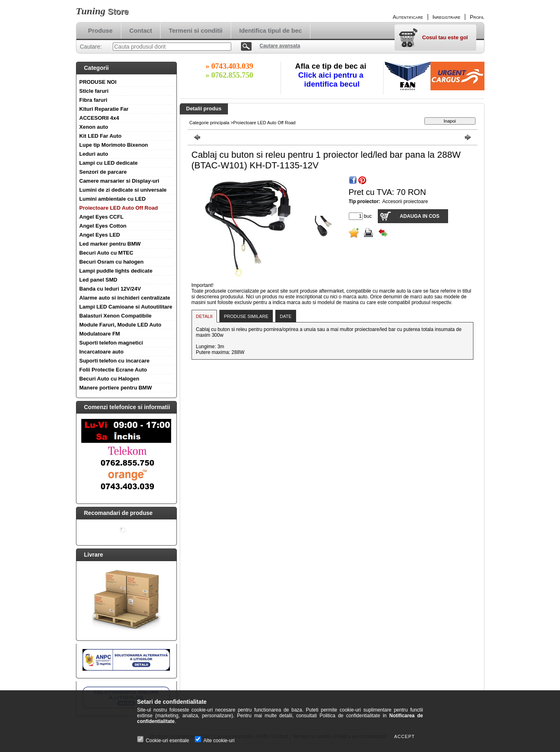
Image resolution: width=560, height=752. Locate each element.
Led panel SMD (98, 280)
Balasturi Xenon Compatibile (115, 316)
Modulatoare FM (100, 334)
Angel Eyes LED (100, 235)
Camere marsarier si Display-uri (119, 181)
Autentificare (408, 17)
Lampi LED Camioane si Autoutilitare (126, 307)
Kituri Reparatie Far (104, 109)
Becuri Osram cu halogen (112, 262)
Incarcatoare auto (101, 352)
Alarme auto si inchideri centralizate (125, 298)
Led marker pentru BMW (110, 244)
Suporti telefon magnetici (111, 343)
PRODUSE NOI (98, 82)
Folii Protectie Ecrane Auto (113, 370)
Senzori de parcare (103, 172)
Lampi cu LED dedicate (108, 163)
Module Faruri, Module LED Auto (120, 325)
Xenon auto (94, 127)
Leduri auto (94, 154)
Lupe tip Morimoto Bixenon (114, 145)
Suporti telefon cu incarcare (114, 361)
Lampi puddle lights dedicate (116, 271)
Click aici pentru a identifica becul (332, 79)
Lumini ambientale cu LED (113, 199)
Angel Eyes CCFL (101, 217)
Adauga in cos (420, 216)
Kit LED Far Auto (100, 136)
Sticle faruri (94, 91)
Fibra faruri (93, 100)
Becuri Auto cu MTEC (106, 253)
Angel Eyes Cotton (103, 226)
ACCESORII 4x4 (99, 118)
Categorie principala (210, 123)
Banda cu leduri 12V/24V (110, 289)
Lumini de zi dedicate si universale (123, 190)
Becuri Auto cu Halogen (109, 379)
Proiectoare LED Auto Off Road (118, 208)
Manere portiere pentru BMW (116, 388)
